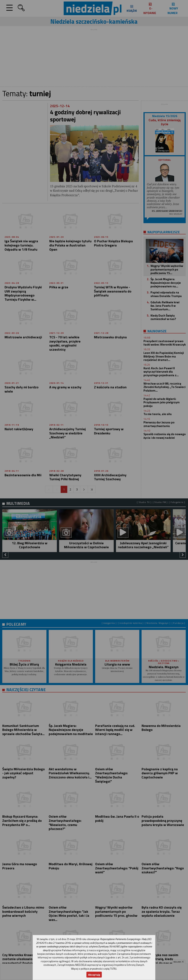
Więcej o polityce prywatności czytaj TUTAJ (94, 969)
